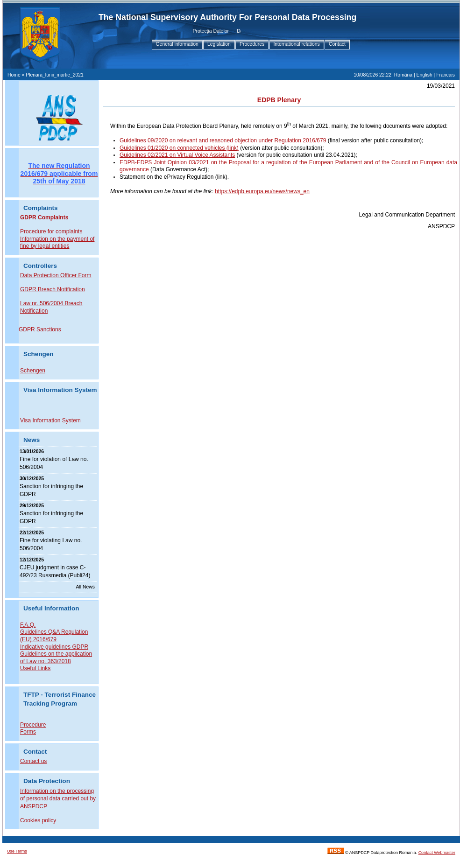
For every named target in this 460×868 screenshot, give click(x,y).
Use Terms (17, 851)
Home (14, 75)
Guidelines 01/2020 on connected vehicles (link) (179, 148)
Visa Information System (50, 420)
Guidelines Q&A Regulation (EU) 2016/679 (54, 635)
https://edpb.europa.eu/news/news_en (262, 191)
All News (85, 586)
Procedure (33, 724)
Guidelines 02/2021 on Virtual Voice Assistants (177, 155)
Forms (28, 731)
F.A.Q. (28, 624)
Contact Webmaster (437, 852)
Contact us (33, 761)
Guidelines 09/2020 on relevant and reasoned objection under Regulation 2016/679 (223, 140)
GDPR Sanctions (40, 329)
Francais (446, 75)
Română (403, 75)
